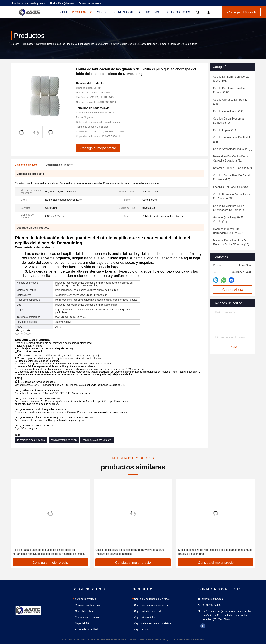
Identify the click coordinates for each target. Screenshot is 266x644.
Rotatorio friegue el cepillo (50, 44)
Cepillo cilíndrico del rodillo (148, 611)
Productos (82, 12)
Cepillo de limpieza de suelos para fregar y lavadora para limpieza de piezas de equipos (130, 552)
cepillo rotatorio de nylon (64, 440)
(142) (229, 90)
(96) (228, 121)
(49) (232, 196)
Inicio (63, 12)
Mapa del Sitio (83, 623)
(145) (229, 111)
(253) (230, 102)
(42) (228, 231)
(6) (233, 149)
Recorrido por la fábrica (87, 605)
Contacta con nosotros (87, 617)
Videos (102, 12)
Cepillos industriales (145, 617)
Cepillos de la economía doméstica (153, 623)
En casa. (15, 44)
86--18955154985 (90, 3)
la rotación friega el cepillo (31, 440)
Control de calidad (85, 611)
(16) (231, 243)
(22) (232, 168)
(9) (230, 208)
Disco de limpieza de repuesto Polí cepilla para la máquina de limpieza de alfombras (215, 552)
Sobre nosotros (127, 12)
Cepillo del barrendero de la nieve (152, 599)
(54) (231, 187)
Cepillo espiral (142, 629)
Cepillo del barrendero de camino (152, 605)
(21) (228, 219)
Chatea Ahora (233, 290)
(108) (231, 79)
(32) (232, 140)
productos (28, 44)
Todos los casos (177, 12)
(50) (231, 178)
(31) (231, 159)
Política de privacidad (86, 629)
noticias (153, 12)
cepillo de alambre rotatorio (97, 440)
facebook (203, 626)
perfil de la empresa (85, 599)
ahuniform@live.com (62, 3)
